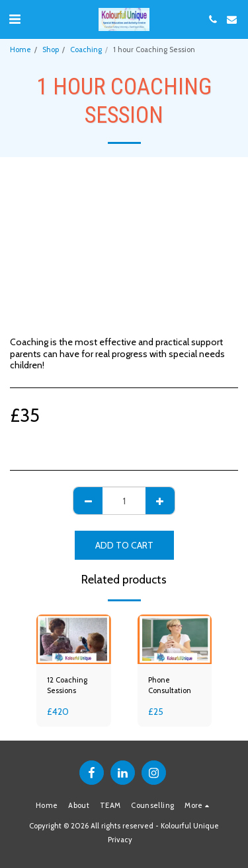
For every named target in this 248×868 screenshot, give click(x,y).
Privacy (120, 840)
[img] (74, 639)
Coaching (86, 50)
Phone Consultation (170, 685)
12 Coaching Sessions (67, 685)
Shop (51, 50)
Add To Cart (124, 545)
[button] (15, 19)
